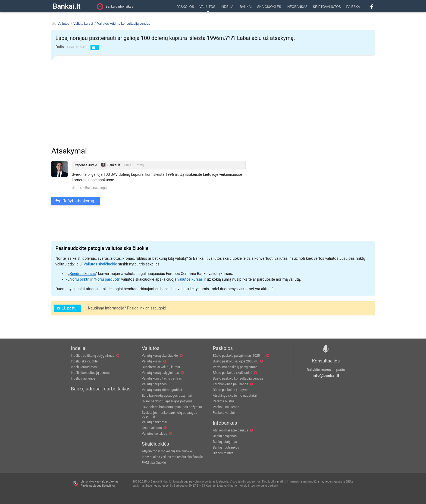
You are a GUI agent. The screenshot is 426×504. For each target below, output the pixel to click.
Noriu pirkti (79, 279)
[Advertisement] (213, 101)
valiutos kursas (190, 279)
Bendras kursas (83, 274)
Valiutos (63, 24)
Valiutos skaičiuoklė (100, 264)
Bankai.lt (67, 6)
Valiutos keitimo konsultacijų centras (124, 24)
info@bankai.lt (326, 375)
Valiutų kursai (83, 24)
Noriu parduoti (107, 279)
